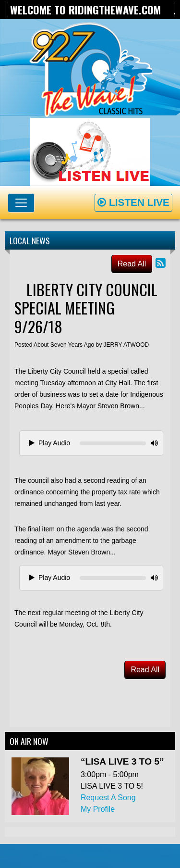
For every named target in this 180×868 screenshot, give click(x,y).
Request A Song (108, 798)
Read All (132, 264)
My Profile (98, 809)
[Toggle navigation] (21, 203)
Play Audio (50, 443)
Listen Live (133, 202)
